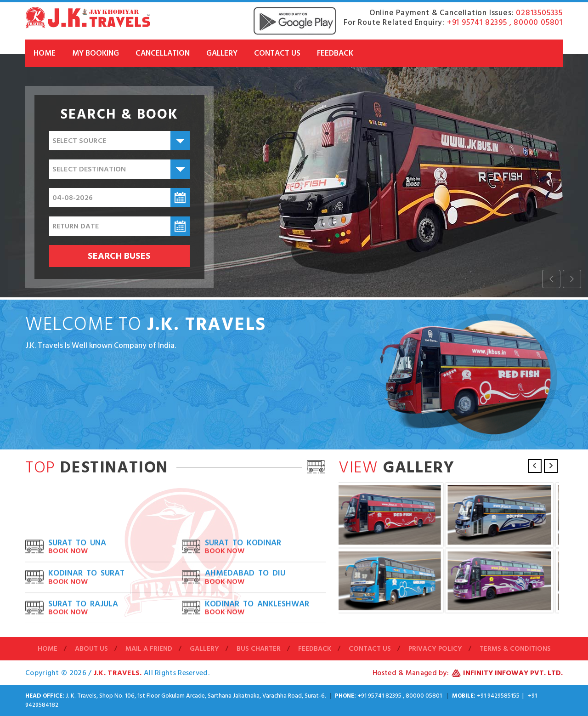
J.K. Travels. (119, 673)
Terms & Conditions (515, 649)
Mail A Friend (149, 649)
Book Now (68, 584)
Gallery (222, 53)
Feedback (335, 53)
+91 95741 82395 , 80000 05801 (505, 23)
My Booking (96, 53)
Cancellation (163, 53)
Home (45, 53)
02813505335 (539, 13)
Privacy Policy (435, 649)
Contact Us (277, 53)
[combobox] (119, 141)
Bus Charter (259, 649)
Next (551, 466)
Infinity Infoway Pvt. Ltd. (513, 673)
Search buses (119, 256)
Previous (535, 466)
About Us (91, 649)
